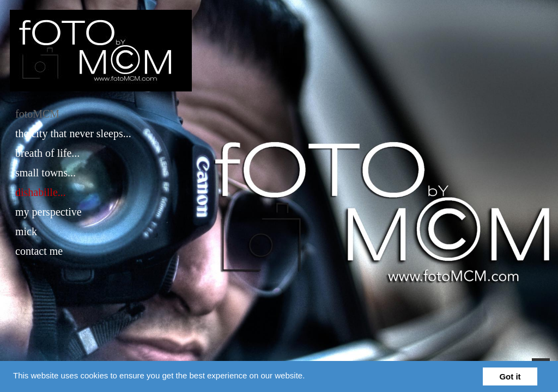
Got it (510, 376)
